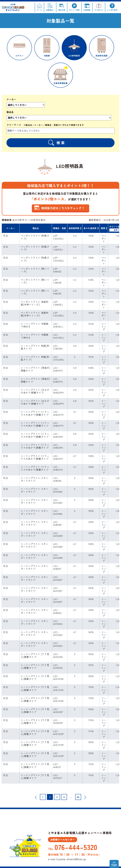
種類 (103, 228)
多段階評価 (74, 228)
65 (78, 797)
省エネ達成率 (90, 228)
